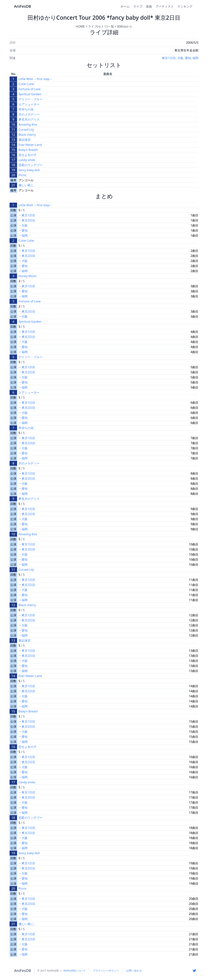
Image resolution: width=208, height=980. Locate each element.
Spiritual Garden (30, 94)
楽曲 (149, 6)
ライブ (138, 6)
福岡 (195, 58)
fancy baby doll (29, 170)
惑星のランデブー (31, 165)
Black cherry (27, 135)
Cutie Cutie (26, 84)
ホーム (125, 6)
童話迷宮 (25, 140)
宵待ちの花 (26, 109)
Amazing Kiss (28, 124)
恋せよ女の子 (28, 155)
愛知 (188, 58)
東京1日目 (169, 58)
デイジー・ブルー (31, 99)
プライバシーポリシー (106, 971)
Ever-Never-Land (30, 145)
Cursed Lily (26, 130)
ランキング (185, 6)
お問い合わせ (134, 971)
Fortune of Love (30, 89)
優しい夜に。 (28, 185)
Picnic (23, 175)
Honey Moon (28, 276)
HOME (80, 26)
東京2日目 (28, 220)
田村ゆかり (125, 26)
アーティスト (165, 6)
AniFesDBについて (74, 971)
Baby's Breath (28, 150)
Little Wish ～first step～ (35, 79)
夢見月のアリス (29, 119)
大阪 (180, 58)
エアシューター (29, 104)
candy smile (27, 160)
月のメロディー (29, 114)
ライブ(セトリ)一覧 (101, 26)
